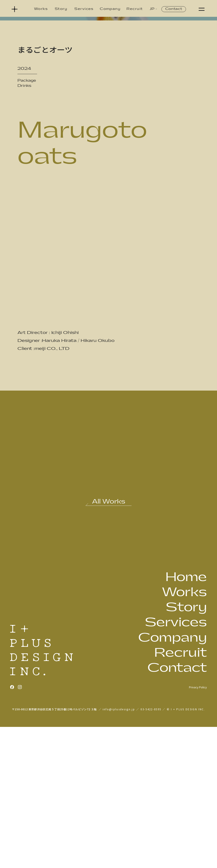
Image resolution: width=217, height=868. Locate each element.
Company (110, 9)
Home (186, 718)
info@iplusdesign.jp (119, 850)
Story (61, 9)
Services (84, 9)
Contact (174, 9)
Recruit (135, 9)
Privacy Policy (198, 828)
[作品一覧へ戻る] (108, 644)
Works (41, 9)
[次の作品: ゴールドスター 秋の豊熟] (158, 628)
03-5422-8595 (151, 850)
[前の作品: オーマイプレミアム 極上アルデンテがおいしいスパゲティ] (59, 628)
